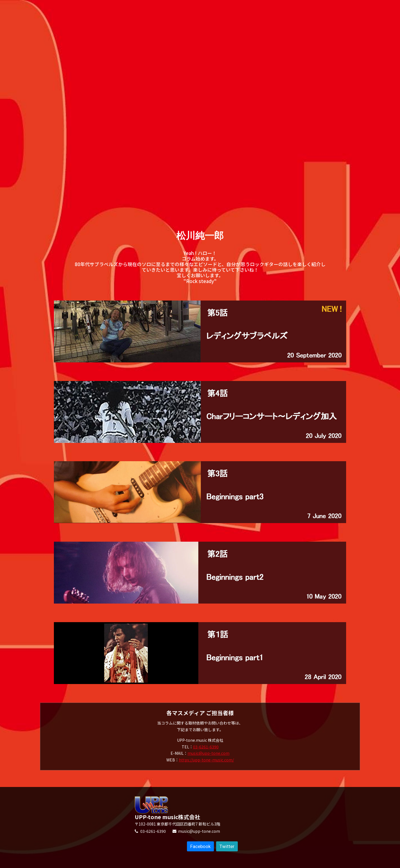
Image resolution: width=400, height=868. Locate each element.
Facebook (200, 846)
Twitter (227, 846)
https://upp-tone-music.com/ (206, 760)
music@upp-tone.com (208, 753)
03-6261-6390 (206, 747)
